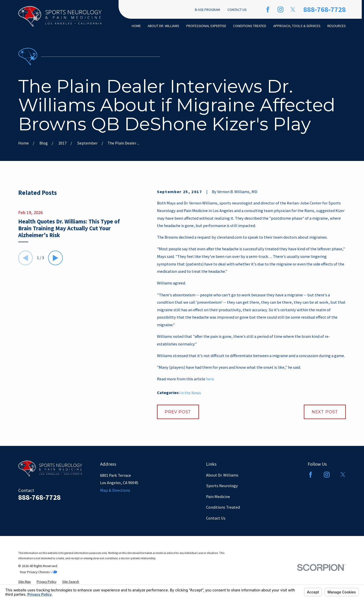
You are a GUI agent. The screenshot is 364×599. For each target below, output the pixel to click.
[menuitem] (25, 582)
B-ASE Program (207, 10)
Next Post (325, 412)
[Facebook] (268, 9)
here (210, 379)
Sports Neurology (222, 486)
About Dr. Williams (222, 475)
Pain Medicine (218, 497)
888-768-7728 (325, 9)
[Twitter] (293, 9)
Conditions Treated (223, 507)
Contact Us (237, 10)
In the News (191, 393)
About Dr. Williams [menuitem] (163, 26)
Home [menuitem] (136, 26)
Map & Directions (115, 490)
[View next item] (56, 258)
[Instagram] (280, 9)
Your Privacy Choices (38, 572)
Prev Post (178, 412)
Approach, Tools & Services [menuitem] (297, 26)
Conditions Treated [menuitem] (250, 26)
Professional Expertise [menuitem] (206, 26)
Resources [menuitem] (337, 26)
